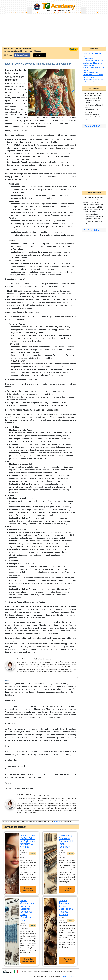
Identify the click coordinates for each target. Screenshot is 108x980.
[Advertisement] (54, 31)
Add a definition (92, 126)
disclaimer (57, 822)
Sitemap (64, 976)
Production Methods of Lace (17, 279)
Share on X (40, 55)
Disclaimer (71, 976)
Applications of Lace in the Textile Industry (23, 312)
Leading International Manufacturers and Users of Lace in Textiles (32, 410)
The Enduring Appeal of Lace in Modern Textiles (25, 602)
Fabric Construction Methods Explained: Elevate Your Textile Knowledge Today (27, 910)
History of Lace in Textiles (16, 131)
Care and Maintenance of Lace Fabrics (21, 380)
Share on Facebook (22, 55)
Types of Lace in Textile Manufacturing (21, 169)
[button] (30, 90)
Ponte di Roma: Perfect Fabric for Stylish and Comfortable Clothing (28, 841)
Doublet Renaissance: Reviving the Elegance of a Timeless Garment (66, 908)
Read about (28, 889)
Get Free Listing (92, 230)
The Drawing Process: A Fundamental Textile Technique (66, 841)
